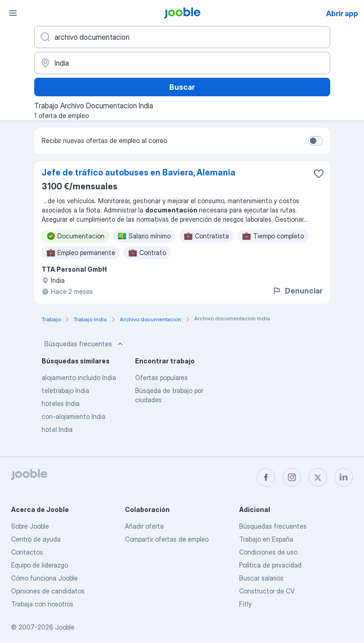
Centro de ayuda (36, 539)
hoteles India (61, 403)
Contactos (27, 552)
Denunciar (297, 291)
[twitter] (318, 477)
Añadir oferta (144, 526)
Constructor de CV (267, 591)
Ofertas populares (161, 378)
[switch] (315, 141)
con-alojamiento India (74, 416)
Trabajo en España (266, 539)
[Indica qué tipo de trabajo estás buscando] (182, 37)
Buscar (182, 87)
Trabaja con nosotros (42, 604)
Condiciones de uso (268, 552)
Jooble (65, 627)
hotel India (57, 429)
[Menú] (13, 13)
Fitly (245, 604)
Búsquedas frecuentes (85, 344)
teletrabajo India (65, 390)
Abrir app (342, 13)
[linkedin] (344, 477)
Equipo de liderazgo (40, 565)
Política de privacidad (270, 565)
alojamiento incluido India (79, 378)
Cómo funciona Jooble (44, 578)
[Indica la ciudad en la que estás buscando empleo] (182, 63)
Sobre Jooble (30, 526)
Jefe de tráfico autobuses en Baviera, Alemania (139, 172)
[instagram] (292, 477)
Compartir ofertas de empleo (167, 539)
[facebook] (266, 477)
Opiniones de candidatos (48, 591)
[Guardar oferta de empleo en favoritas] (319, 174)
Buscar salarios (261, 578)
